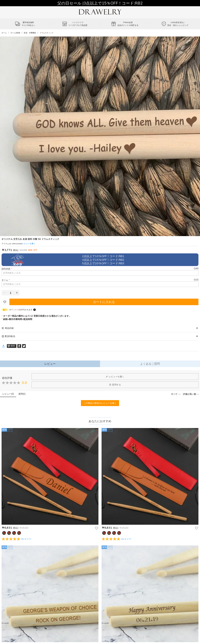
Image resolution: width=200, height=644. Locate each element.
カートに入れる (104, 302)
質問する (115, 385)
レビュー (50, 364)
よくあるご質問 (150, 364)
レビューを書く (115, 377)
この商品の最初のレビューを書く (100, 403)
